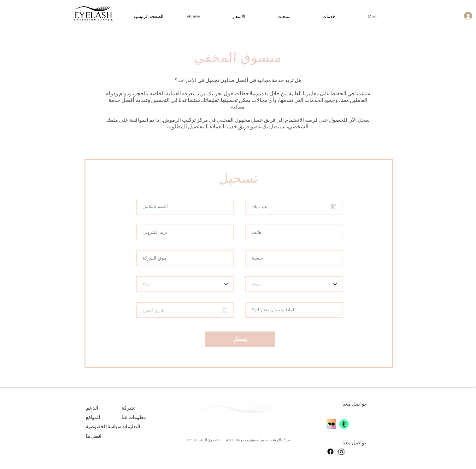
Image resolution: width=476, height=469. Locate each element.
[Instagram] (341, 451)
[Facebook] (330, 451)
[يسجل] (240, 339)
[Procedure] (185, 284)
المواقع (93, 417)
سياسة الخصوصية (104, 426)
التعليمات (131, 426)
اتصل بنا (94, 436)
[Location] (294, 284)
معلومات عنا (134, 417)
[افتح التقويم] (334, 207)
